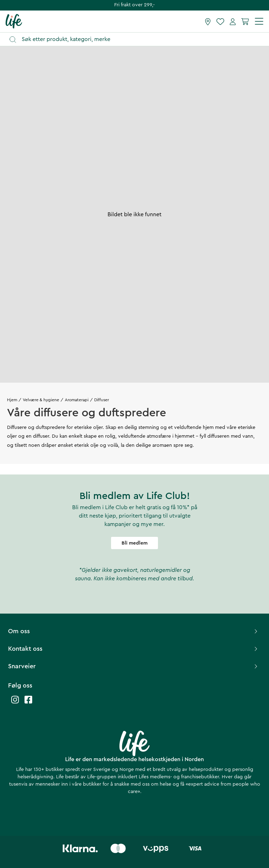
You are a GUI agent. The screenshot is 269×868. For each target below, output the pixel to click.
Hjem (12, 400)
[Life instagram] (15, 703)
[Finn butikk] (208, 21)
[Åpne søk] (138, 39)
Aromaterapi (77, 400)
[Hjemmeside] (14, 21)
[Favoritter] (220, 21)
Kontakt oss (134, 649)
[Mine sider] (233, 21)
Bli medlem (134, 543)
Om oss (134, 631)
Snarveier (134, 666)
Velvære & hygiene (41, 400)
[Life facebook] (28, 703)
